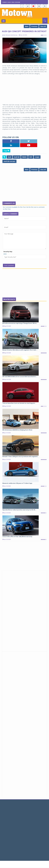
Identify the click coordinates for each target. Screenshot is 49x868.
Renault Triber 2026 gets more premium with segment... (21, 456)
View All (43, 26)
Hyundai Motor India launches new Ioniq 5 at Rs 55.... (20, 510)
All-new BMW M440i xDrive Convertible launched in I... (20, 377)
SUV (31, 157)
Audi (10, 157)
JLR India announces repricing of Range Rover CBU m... (20, 323)
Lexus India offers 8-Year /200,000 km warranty (17, 536)
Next (27, 26)
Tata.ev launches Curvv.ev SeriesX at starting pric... (19, 403)
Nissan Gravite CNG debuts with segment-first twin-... (20, 350)
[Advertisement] (24, 89)
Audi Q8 (17, 157)
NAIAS (24, 157)
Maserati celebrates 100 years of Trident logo (17, 483)
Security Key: (8, 252)
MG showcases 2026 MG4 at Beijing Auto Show (17, 430)
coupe (37, 157)
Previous (34, 26)
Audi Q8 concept (9, 161)
